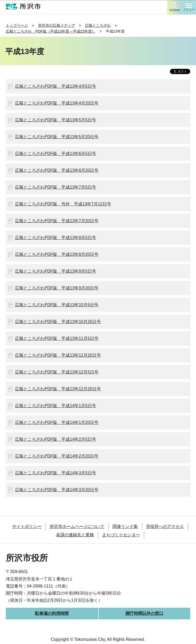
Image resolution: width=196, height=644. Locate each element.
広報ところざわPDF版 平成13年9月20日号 (57, 288)
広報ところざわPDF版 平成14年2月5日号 (56, 439)
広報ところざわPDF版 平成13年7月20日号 (57, 221)
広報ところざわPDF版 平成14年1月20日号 (57, 422)
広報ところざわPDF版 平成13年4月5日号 (56, 86)
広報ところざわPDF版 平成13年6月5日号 (56, 154)
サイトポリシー (27, 526)
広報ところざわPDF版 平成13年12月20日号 (58, 389)
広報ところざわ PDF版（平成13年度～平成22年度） (51, 31)
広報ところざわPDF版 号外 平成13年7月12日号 (63, 204)
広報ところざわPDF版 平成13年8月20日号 (57, 254)
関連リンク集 (125, 526)
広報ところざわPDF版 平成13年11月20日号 (58, 355)
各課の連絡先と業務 (75, 535)
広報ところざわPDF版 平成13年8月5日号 (56, 238)
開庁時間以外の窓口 (144, 613)
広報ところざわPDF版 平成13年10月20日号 (58, 322)
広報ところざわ (98, 25)
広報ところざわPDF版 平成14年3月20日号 (57, 490)
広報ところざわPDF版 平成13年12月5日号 (57, 372)
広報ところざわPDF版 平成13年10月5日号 (57, 305)
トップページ (17, 25)
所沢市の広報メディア (57, 25)
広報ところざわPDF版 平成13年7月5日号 (56, 187)
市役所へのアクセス (165, 526)
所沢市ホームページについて (77, 526)
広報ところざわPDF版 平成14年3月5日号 (56, 473)
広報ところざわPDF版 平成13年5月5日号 (56, 120)
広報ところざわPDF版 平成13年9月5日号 (56, 271)
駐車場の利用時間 (52, 613)
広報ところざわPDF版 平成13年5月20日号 (57, 137)
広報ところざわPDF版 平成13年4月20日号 (57, 103)
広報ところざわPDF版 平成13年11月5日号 (57, 338)
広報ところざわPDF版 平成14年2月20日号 (57, 456)
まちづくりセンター (121, 535)
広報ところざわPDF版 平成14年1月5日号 (56, 406)
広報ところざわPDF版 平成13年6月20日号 (57, 170)
